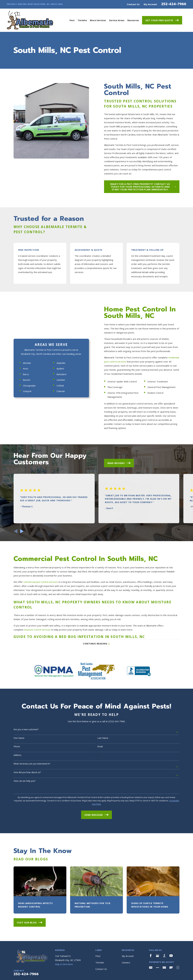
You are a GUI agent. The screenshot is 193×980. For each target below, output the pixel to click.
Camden (58, 423)
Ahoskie (25, 406)
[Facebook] (151, 966)
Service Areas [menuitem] (117, 20)
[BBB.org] (164, 966)
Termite (100, 972)
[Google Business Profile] (157, 966)
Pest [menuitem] (72, 20)
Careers (126, 972)
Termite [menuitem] (82, 20)
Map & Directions (64, 974)
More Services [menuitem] (98, 20)
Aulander (59, 406)
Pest (98, 966)
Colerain (58, 434)
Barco (24, 417)
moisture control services (37, 642)
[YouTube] (171, 966)
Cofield (58, 428)
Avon (23, 411)
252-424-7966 (174, 4)
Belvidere (59, 417)
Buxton (24, 423)
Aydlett (58, 411)
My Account (150, 4)
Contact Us (133, 4)
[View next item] (22, 541)
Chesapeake (27, 428)
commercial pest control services (41, 594)
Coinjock (25, 434)
